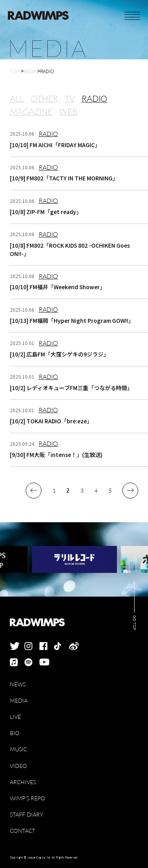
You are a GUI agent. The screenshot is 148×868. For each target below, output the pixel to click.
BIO (15, 733)
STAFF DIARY (26, 814)
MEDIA (19, 700)
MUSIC (18, 749)
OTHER (44, 99)
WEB (68, 112)
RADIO (95, 99)
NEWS (18, 684)
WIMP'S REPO (27, 798)
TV (70, 99)
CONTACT (22, 831)
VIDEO (18, 766)
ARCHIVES (23, 782)
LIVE (15, 717)
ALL (17, 99)
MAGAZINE (31, 112)
